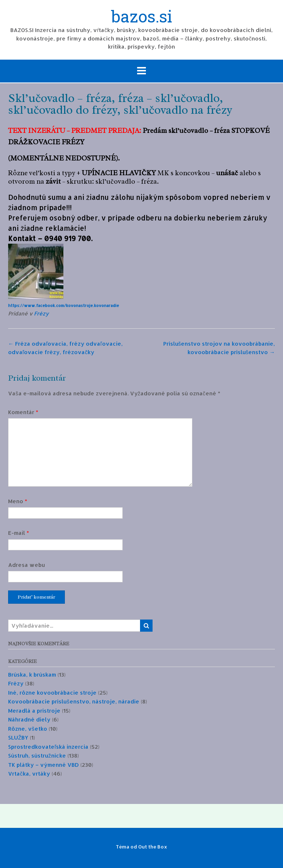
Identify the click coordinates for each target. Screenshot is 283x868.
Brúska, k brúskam (32, 675)
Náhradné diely (29, 719)
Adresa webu (27, 565)
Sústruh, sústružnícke (37, 756)
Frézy (41, 313)
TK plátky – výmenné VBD (43, 765)
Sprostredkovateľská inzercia (48, 747)
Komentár (23, 412)
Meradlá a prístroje (34, 711)
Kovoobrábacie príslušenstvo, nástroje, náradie (74, 701)
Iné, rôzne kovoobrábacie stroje (52, 693)
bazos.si (142, 17)
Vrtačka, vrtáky (29, 774)
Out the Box (153, 847)
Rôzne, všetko (28, 729)
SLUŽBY (18, 738)
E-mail (19, 533)
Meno (18, 501)
